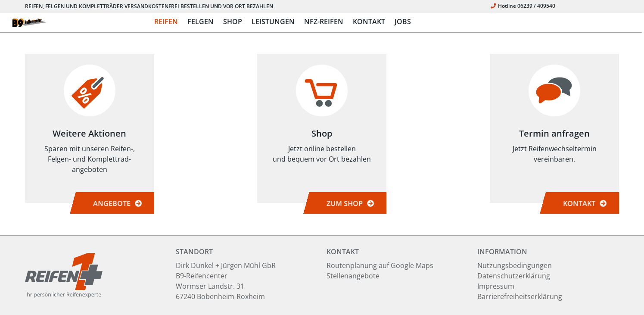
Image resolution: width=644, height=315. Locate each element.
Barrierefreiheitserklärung (520, 296)
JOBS (403, 22)
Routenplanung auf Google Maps (380, 265)
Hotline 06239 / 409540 (523, 6)
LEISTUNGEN (273, 22)
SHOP (233, 22)
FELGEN (201, 22)
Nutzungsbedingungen (515, 265)
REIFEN (166, 22)
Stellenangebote (353, 276)
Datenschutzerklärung (514, 276)
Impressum (496, 286)
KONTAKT (369, 22)
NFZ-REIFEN (324, 22)
